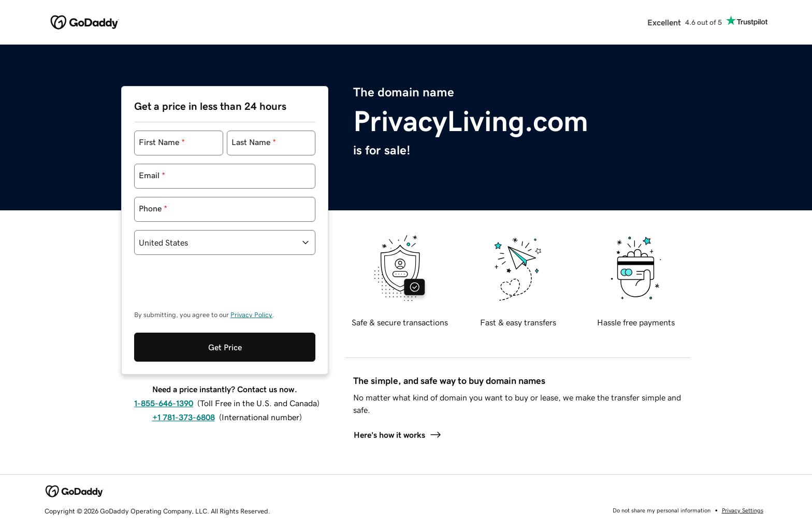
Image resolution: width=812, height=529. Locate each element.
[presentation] (213, 288)
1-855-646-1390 (164, 403)
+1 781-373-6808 (184, 417)
